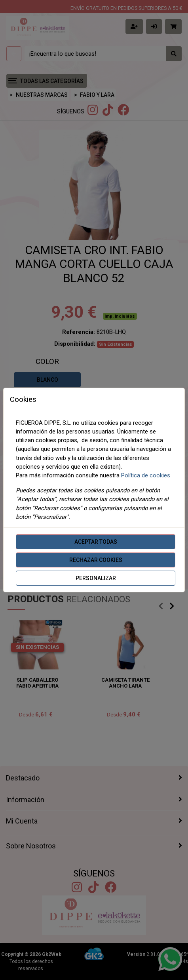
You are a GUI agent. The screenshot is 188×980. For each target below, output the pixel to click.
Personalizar (96, 578)
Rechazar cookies (96, 560)
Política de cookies (146, 475)
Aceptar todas (96, 542)
